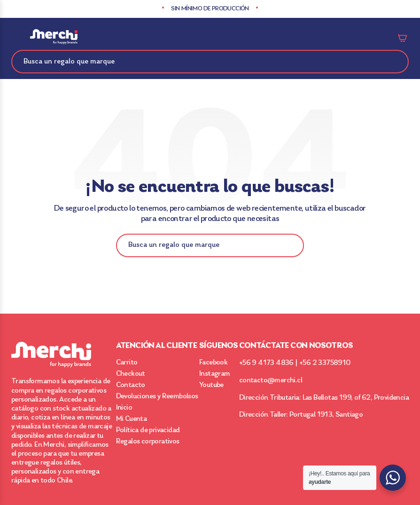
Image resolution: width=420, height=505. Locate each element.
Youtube (211, 385)
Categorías (17, 38)
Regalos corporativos (148, 442)
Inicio (124, 408)
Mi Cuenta (132, 419)
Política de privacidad (148, 430)
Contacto (131, 385)
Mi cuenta (381, 38)
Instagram (215, 374)
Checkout (131, 374)
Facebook (213, 363)
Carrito (403, 38)
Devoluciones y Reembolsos (157, 396)
